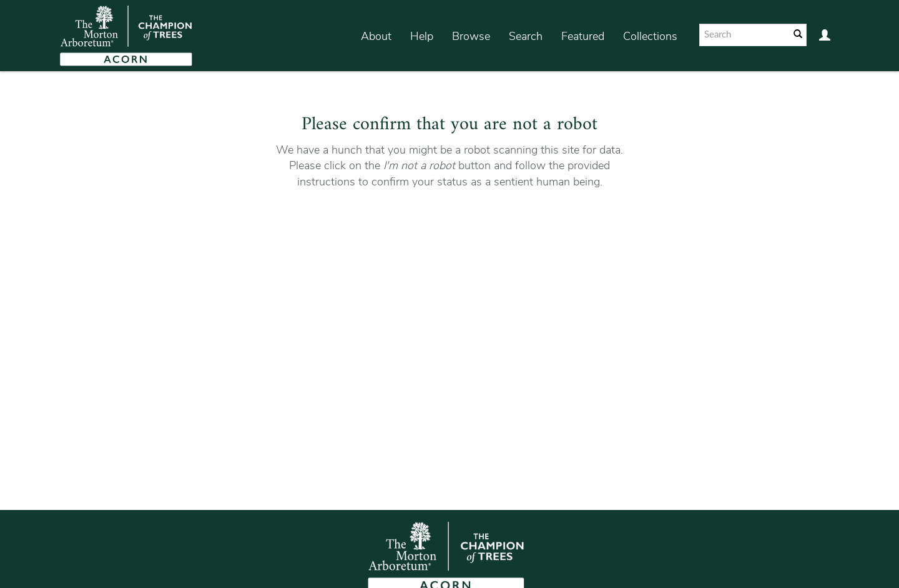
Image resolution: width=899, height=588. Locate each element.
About (376, 36)
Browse (471, 36)
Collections (650, 36)
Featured (583, 36)
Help (422, 36)
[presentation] (448, 230)
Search (526, 36)
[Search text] (744, 35)
